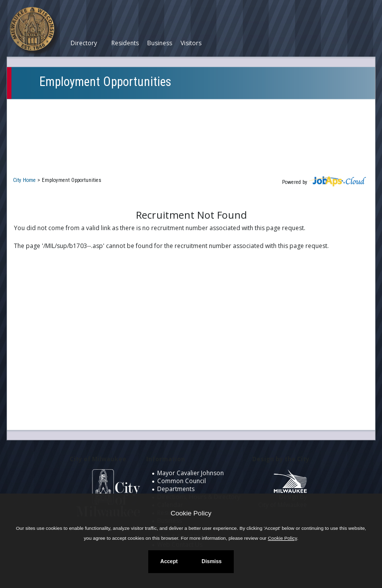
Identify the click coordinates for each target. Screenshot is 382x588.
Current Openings (49, 106)
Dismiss (211, 561)
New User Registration (57, 164)
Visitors (191, 43)
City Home (24, 180)
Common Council (182, 481)
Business (160, 43)
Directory (84, 43)
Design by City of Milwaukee (283, 493)
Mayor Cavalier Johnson (191, 473)
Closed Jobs (40, 135)
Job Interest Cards (50, 149)
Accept (169, 561)
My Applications (46, 121)
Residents (125, 43)
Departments (176, 489)
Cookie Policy (191, 513)
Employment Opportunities (105, 82)
